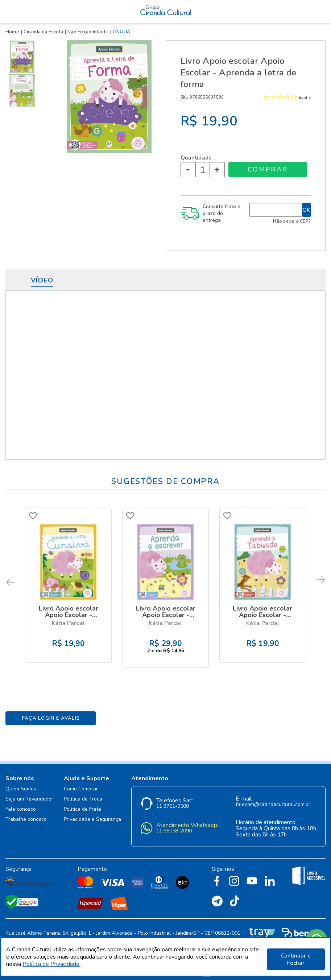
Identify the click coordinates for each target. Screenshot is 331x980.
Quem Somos (21, 781)
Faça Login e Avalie (51, 710)
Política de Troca (83, 791)
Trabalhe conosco (26, 811)
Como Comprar (81, 781)
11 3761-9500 (173, 798)
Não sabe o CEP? (292, 221)
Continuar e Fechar (296, 959)
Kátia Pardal (68, 622)
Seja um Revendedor (29, 791)
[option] (24, 57)
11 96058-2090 (174, 823)
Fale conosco (21, 801)
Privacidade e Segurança (92, 811)
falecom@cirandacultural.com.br (273, 796)
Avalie (305, 98)
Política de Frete (82, 801)
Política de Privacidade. (51, 967)
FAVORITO (35, 516)
